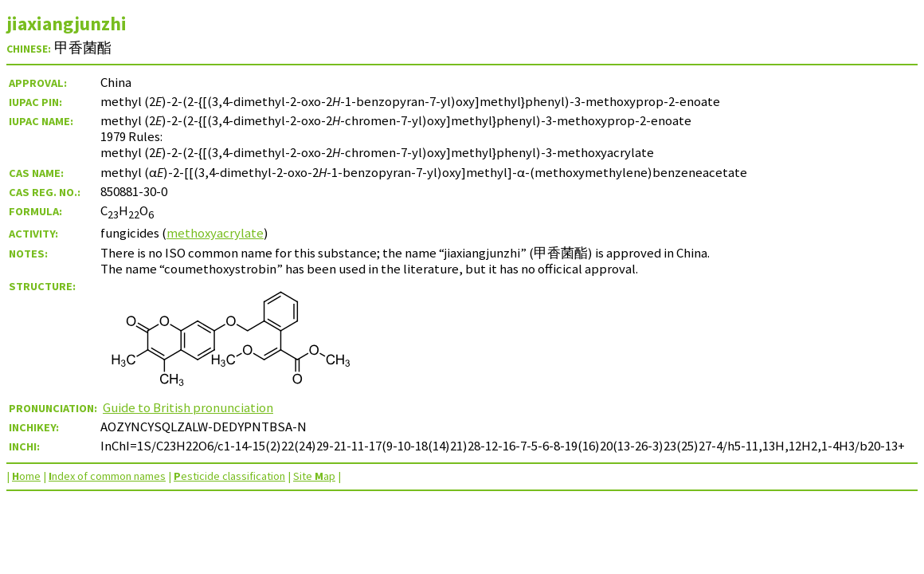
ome (26, 476)
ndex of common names (107, 476)
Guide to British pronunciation (188, 407)
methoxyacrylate (215, 233)
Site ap (314, 476)
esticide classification (229, 476)
